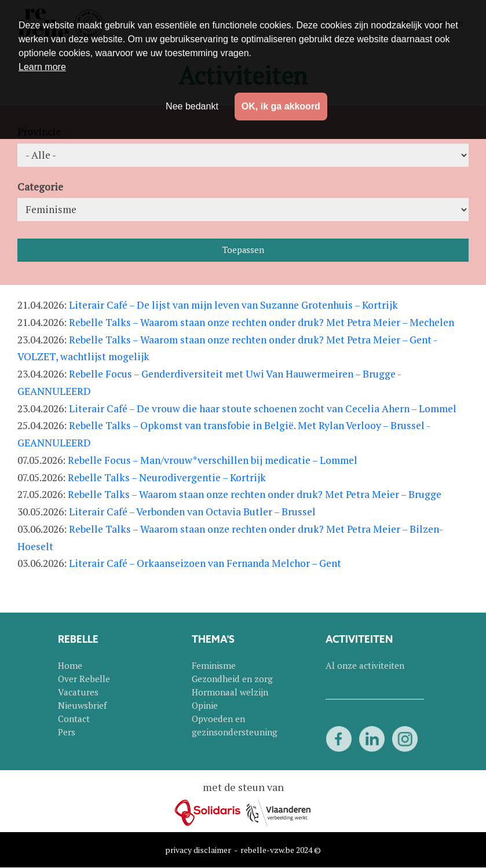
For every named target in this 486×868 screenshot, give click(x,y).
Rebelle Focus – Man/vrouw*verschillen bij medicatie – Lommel (213, 460)
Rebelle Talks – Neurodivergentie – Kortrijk (167, 477)
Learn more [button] (42, 67)
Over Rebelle (84, 679)
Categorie (40, 187)
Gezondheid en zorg (232, 679)
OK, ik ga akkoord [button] (281, 106)
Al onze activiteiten (365, 665)
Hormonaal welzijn (230, 692)
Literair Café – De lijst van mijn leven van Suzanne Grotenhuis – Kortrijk (233, 305)
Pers (67, 732)
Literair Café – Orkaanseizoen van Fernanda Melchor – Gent (205, 563)
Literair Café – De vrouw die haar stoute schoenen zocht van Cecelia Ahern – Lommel (263, 409)
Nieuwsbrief (82, 705)
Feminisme (214, 665)
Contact (74, 719)
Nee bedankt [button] (192, 106)
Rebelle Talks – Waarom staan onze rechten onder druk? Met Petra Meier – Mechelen (262, 322)
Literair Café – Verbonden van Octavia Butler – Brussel (192, 512)
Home (70, 665)
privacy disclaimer (198, 850)
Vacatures (78, 692)
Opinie (205, 705)
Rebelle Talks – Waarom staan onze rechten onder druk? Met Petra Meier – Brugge (255, 494)
